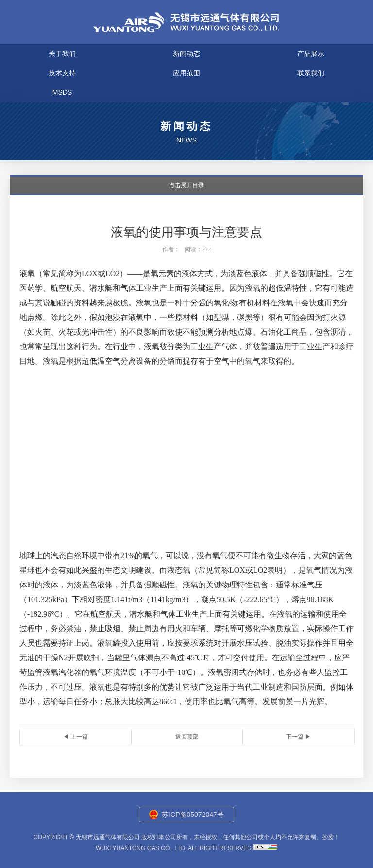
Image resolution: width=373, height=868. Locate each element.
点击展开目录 (186, 185)
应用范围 (186, 73)
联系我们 (311, 73)
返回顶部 (187, 737)
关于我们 (62, 53)
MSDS (62, 92)
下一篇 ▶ (298, 737)
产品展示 (311, 53)
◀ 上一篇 (76, 737)
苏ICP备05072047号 (193, 815)
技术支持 (62, 73)
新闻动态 (186, 53)
